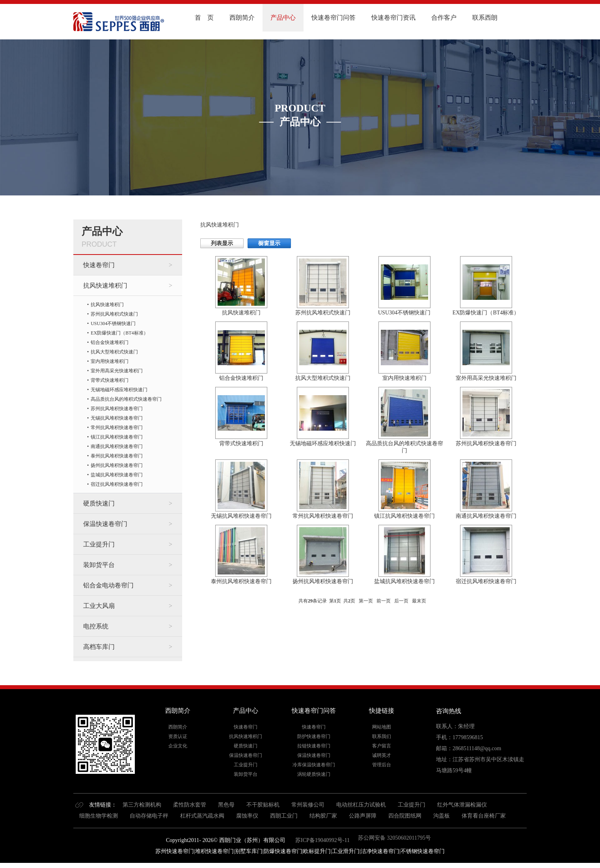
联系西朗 (485, 18)
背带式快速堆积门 (110, 380)
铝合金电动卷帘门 (108, 585)
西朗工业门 (284, 816)
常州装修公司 (308, 805)
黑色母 (226, 805)
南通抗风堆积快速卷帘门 (117, 446)
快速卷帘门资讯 (393, 18)
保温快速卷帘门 (105, 524)
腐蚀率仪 (247, 816)
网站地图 (382, 727)
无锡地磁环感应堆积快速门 (119, 390)
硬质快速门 (99, 503)
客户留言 (382, 746)
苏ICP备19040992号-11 (322, 840)
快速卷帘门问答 (334, 18)
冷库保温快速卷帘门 (314, 765)
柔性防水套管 (190, 805)
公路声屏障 (363, 816)
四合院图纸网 (405, 816)
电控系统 (96, 626)
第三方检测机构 (142, 805)
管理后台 (382, 765)
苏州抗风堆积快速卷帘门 (117, 409)
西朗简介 (242, 18)
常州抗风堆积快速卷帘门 (117, 427)
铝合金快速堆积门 (110, 342)
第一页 (366, 601)
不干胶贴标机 (263, 805)
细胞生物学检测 (99, 816)
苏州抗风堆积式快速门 (114, 314)
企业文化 (178, 746)
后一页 (401, 601)
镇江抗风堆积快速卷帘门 (117, 437)
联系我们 (382, 736)
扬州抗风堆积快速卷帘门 (117, 465)
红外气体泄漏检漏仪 (462, 805)
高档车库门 (99, 647)
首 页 (204, 18)
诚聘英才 (382, 755)
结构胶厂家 (323, 816)
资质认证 (178, 736)
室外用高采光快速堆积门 (117, 371)
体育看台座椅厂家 (484, 816)
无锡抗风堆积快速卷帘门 (117, 418)
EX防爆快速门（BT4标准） (119, 333)
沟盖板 (442, 816)
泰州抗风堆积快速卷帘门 (117, 456)
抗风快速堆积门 (105, 285)
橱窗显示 (269, 243)
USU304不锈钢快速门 (113, 323)
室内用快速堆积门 (110, 361)
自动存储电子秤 (149, 816)
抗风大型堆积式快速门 (114, 352)
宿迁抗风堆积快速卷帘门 (117, 484)
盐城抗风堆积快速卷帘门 (117, 475)
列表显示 (222, 243)
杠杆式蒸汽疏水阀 (202, 816)
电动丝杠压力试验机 (361, 805)
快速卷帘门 (99, 265)
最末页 (419, 601)
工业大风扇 (99, 606)
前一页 (384, 601)
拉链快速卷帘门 (314, 746)
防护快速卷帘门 (314, 736)
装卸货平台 (99, 565)
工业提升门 (99, 544)
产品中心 (283, 18)
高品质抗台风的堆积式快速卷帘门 (126, 399)
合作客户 (444, 18)
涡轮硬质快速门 (314, 774)
